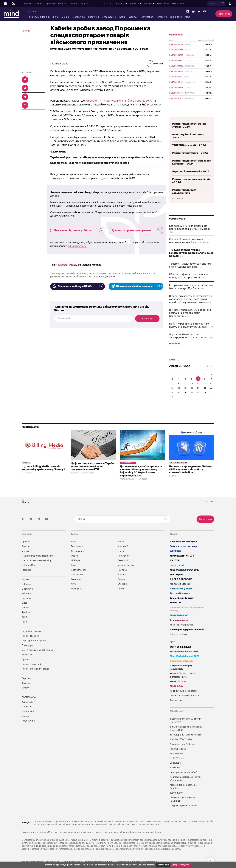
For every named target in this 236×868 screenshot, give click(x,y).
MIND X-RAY (177, 693)
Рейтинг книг (176, 707)
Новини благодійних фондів (36, 676)
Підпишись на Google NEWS (78, 286)
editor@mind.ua (77, 246)
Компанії (26, 690)
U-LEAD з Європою (181, 586)
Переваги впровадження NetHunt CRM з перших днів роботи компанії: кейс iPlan (191, 477)
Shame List (176, 610)
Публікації (38, 4)
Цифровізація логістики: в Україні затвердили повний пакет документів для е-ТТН (93, 473)
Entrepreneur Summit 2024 (184, 659)
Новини (27, 4)
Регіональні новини (39, 17)
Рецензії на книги (179, 641)
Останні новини (178, 226)
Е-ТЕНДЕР (175, 775)
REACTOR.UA (180, 4)
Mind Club (111, 4)
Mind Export (176, 582)
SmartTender (176, 761)
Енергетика (78, 17)
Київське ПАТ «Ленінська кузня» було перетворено (119, 101)
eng (35, 11)
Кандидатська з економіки (183, 698)
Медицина (76, 596)
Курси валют (28, 709)
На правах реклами (32, 638)
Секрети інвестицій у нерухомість (181, 674)
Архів (93, 4)
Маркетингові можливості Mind (38, 563)
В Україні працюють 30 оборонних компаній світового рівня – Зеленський (190, 320)
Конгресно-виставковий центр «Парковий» (185, 786)
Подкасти (63, 4)
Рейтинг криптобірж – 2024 (190, 160)
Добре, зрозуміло (181, 865)
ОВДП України (176, 42)
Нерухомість (147, 17)
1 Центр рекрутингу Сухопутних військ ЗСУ (186, 728)
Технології (176, 17)
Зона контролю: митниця (183, 553)
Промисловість (79, 577)
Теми (24, 629)
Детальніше (163, 865)
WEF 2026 (175, 558)
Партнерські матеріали (34, 648)
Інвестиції (93, 17)
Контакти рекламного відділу (36, 568)
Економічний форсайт (182, 605)
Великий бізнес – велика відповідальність (182, 682)
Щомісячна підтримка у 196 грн (78, 230)
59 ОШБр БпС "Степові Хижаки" (186, 742)
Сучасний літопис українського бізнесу (187, 616)
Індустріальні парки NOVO (184, 779)
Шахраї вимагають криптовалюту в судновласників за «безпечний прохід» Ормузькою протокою (191, 306)
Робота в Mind (29, 572)
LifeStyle (162, 17)
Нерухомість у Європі (182, 596)
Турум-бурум (176, 800)
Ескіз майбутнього (180, 600)
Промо (26, 470)
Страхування (109, 17)
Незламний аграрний (181, 668)
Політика (122, 577)
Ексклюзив (27, 662)
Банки (123, 17)
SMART (178, 689)
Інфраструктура (126, 572)
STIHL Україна (177, 765)
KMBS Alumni (165, 4)
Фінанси (122, 582)
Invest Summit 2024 (181, 654)
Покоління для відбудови (183, 549)
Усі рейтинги (177, 206)
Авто (73, 591)
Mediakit (26, 558)
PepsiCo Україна (178, 756)
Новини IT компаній (31, 671)
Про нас (26, 549)
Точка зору (27, 652)
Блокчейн (123, 591)
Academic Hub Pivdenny (182, 751)
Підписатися (224, 14)
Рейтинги (26, 601)
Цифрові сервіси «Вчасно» (183, 813)
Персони (26, 686)
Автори (25, 695)
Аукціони (84, 4)
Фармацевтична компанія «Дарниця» (183, 806)
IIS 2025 (174, 568)
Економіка (76, 586)
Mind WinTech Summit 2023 (185, 663)
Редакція (26, 553)
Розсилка (26, 577)
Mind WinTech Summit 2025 (185, 577)
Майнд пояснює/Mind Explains (37, 657)
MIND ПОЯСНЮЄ (179, 623)
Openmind (51, 4)
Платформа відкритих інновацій (187, 637)
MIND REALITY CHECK (182, 563)
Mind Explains (128, 470)
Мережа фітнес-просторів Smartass (183, 794)
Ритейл (121, 586)
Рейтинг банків (177, 572)
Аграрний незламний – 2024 (191, 179)
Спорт (121, 596)
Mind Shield (28, 719)
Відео (24, 610)
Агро (187, 17)
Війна (55, 17)
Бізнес (65, 17)
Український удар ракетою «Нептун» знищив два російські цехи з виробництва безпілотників (107, 157)
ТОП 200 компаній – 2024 (189, 152)
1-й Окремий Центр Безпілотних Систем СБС (186, 736)
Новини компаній (179, 470)
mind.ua (130, 839)
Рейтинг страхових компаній (184, 703)
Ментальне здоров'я (180, 591)
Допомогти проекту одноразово (137, 230)
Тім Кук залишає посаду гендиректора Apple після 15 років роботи (191, 260)
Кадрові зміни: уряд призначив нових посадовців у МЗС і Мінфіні (90, 163)
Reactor (26, 723)
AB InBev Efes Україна (181, 747)
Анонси (73, 4)
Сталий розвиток (179, 627)
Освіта (133, 17)
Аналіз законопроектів (181, 632)
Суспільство (77, 582)
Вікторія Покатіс (67, 265)
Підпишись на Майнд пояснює (136, 286)
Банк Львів (175, 770)
